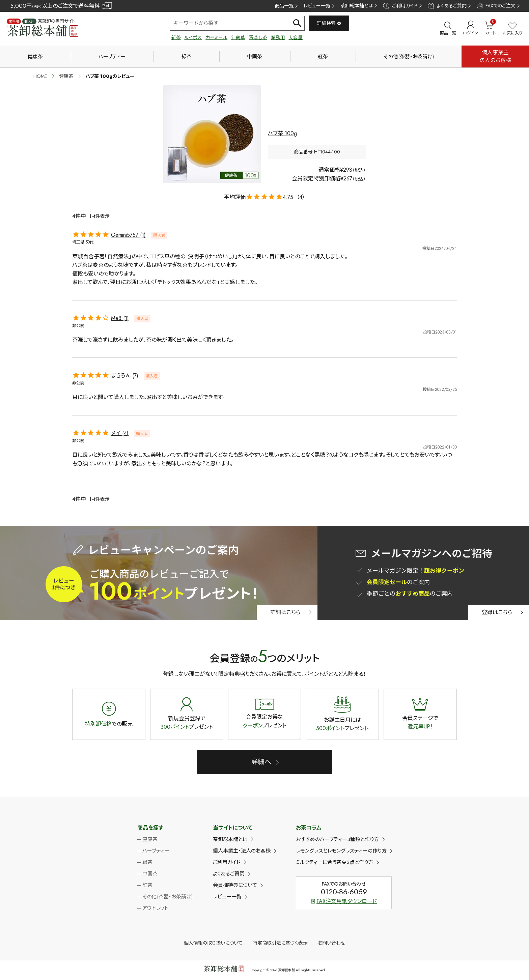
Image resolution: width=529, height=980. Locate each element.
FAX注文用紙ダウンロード (344, 901)
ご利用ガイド (400, 6)
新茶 (176, 38)
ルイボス (193, 38)
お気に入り (512, 29)
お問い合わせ (331, 943)
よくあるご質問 (447, 6)
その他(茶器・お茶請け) (409, 57)
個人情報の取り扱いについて (213, 943)
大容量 (296, 38)
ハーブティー (112, 57)
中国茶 (255, 57)
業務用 (278, 38)
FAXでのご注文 (496, 6)
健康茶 (35, 57)
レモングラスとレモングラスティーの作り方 (341, 851)
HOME (40, 76)
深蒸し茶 (258, 38)
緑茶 (187, 57)
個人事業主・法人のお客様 (242, 851)
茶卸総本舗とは (357, 6)
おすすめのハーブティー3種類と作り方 (337, 839)
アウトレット (155, 908)
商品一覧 (284, 6)
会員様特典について (235, 885)
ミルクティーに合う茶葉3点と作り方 (335, 862)
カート (490, 28)
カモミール (216, 38)
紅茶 (323, 57)
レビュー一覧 (317, 6)
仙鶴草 (238, 38)
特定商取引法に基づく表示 (280, 943)
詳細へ (261, 762)
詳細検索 (329, 23)
